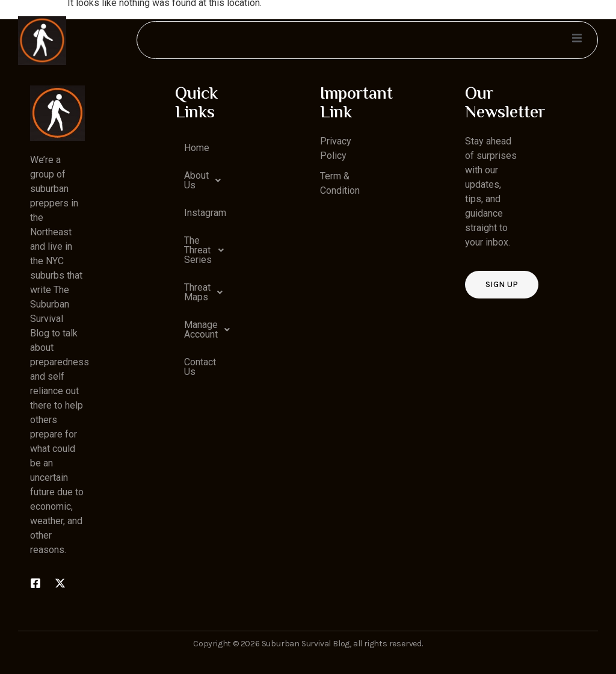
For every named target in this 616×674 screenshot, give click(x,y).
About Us (206, 181)
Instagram (205, 213)
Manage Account (207, 330)
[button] (202, 181)
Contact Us (200, 367)
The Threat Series (207, 250)
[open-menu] (576, 40)
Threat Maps (207, 292)
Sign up (502, 284)
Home (197, 148)
